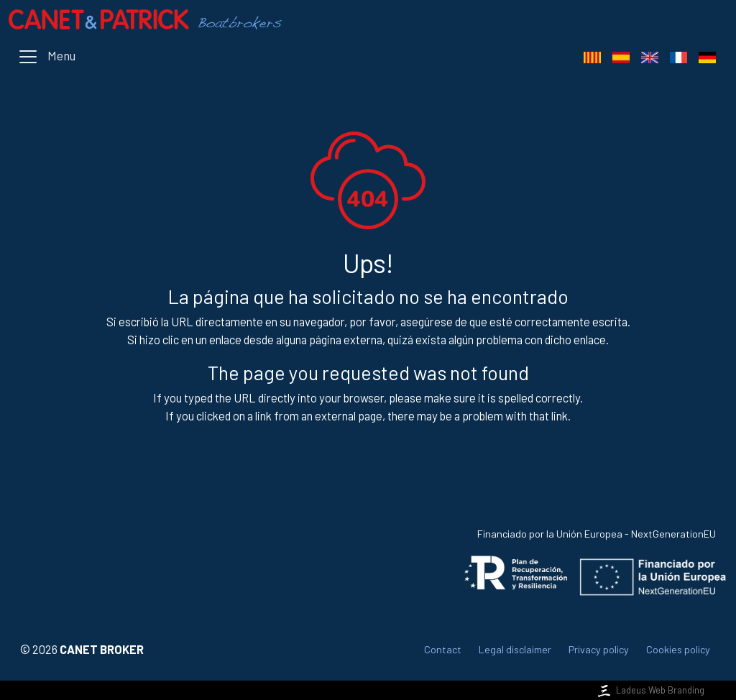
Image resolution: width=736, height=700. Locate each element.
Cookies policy (678, 649)
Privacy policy (599, 649)
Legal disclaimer (515, 649)
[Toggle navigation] (46, 57)
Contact (443, 649)
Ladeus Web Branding (650, 690)
